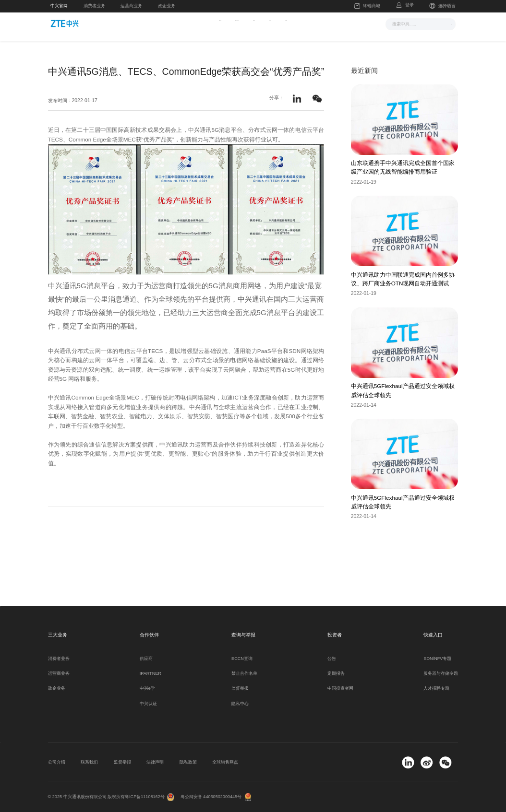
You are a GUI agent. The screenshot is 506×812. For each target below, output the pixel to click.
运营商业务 (131, 6)
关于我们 (339, 23)
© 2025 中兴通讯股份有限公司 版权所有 (87, 797)
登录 (410, 5)
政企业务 (167, 6)
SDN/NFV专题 (437, 659)
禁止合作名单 (244, 673)
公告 (332, 659)
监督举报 (240, 688)
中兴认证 (148, 704)
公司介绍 (57, 762)
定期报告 (336, 673)
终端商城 (367, 6)
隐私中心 (240, 704)
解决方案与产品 (218, 23)
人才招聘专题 (436, 688)
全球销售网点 (225, 762)
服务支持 (265, 23)
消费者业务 (94, 6)
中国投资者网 (340, 688)
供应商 (146, 659)
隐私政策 (188, 762)
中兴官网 (59, 6)
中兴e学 (147, 688)
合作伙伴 (302, 23)
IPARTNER (151, 673)
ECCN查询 (242, 659)
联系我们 (89, 762)
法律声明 (155, 762)
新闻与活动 (170, 23)
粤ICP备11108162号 (145, 797)
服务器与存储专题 (441, 673)
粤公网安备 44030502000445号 (211, 797)
